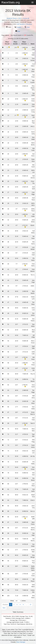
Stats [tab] (27, 27)
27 (31, 605)
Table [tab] (9, 27)
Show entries (18, 601)
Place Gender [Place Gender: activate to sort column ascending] (15, 43)
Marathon (29, 24)
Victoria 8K (26, 18)
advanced (31, 8)
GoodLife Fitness (12, 18)
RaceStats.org (11, 2)
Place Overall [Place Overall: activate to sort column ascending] (7, 43)
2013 (20, 18)
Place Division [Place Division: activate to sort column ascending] (24, 43)
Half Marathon (21, 24)
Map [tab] (18, 31)
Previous (5, 605)
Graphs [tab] (18, 27)
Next (4, 608)
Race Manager (21, 642)
